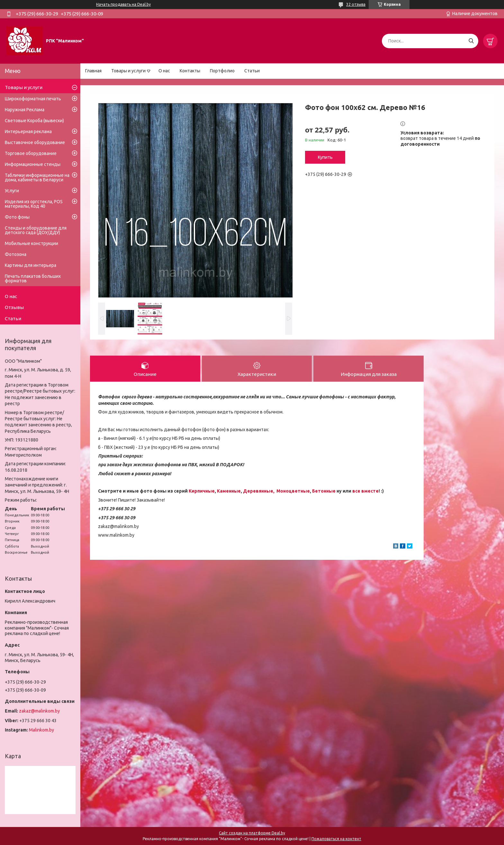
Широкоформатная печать (33, 99)
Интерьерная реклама (28, 132)
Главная (93, 71)
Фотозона (16, 254)
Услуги (12, 191)
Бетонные (324, 491)
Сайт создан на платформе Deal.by (252, 833)
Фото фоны (17, 217)
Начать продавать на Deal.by (123, 4)
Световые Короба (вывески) (34, 121)
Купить (325, 157)
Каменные (229, 491)
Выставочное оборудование (35, 142)
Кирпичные (202, 491)
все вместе (365, 491)
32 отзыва (356, 4)
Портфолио (222, 71)
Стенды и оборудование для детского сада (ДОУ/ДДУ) (36, 230)
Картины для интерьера (31, 265)
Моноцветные (293, 491)
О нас (164, 71)
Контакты (190, 71)
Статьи (252, 71)
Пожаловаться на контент (336, 839)
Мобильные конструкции (32, 243)
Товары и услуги (128, 71)
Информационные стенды (33, 164)
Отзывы (14, 307)
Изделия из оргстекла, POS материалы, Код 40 (34, 204)
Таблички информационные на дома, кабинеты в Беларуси (37, 177)
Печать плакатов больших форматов (33, 278)
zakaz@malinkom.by (39, 711)
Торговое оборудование (31, 153)
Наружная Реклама (25, 110)
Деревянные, (259, 491)
